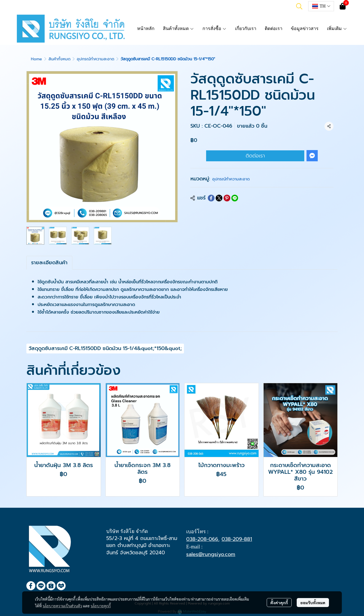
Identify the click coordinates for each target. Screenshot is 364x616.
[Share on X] (219, 198)
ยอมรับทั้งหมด (313, 603)
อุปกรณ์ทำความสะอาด (95, 59)
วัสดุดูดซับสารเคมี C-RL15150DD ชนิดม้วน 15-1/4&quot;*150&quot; (105, 348)
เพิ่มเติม (337, 28)
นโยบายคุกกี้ (101, 606)
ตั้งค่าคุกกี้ (279, 603)
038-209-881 (237, 539)
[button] (299, 6)
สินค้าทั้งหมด (59, 59)
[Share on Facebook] (211, 198)
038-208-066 (202, 539)
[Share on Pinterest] (227, 198)
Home (36, 59)
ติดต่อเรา (255, 156)
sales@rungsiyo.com (211, 554)
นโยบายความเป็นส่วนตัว (62, 606)
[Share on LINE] (235, 198)
